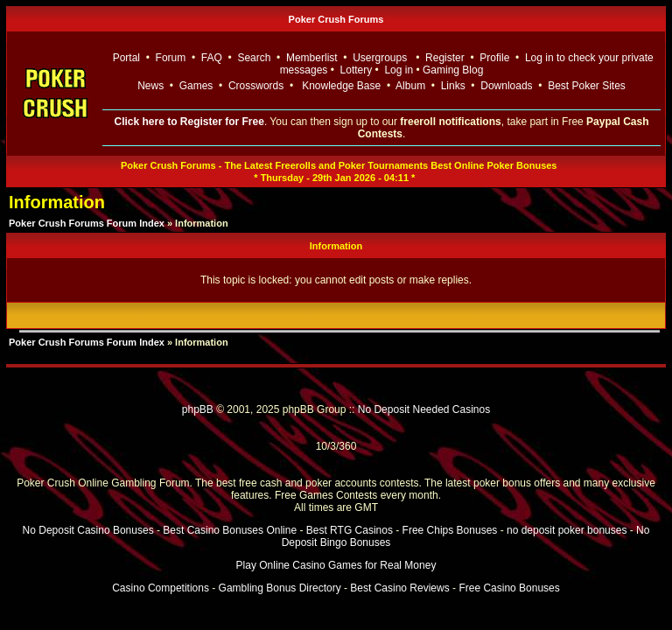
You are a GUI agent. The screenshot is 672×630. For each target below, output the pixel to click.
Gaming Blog (453, 70)
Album (410, 86)
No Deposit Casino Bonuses (88, 530)
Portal (126, 58)
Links (453, 86)
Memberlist (312, 58)
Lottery (357, 70)
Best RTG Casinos (350, 530)
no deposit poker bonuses (567, 530)
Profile (494, 58)
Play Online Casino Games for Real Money (336, 565)
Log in (400, 70)
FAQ (212, 58)
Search (254, 58)
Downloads (506, 86)
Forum (171, 58)
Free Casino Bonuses (509, 588)
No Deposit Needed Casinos (424, 409)
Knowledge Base (341, 86)
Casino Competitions (161, 588)
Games (196, 86)
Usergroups (380, 58)
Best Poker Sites (587, 86)
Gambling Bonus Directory (280, 588)
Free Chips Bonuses (450, 530)
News (150, 86)
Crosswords (256, 86)
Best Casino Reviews (399, 588)
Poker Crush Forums (336, 19)
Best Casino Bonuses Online (230, 530)
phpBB (198, 409)
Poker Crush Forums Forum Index (87, 223)
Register (445, 58)
